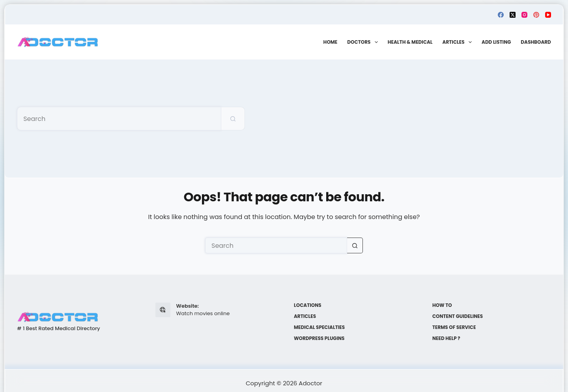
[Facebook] (501, 15)
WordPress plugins (319, 338)
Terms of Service (454, 327)
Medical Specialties (319, 327)
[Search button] (233, 119)
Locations (308, 305)
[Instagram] (524, 15)
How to (442, 305)
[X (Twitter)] (513, 15)
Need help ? (446, 338)
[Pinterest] (536, 15)
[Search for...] (119, 119)
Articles (459, 42)
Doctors (364, 42)
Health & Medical (410, 42)
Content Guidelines (458, 316)
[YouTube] (548, 15)
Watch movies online (203, 313)
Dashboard (536, 42)
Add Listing (496, 42)
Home (331, 42)
